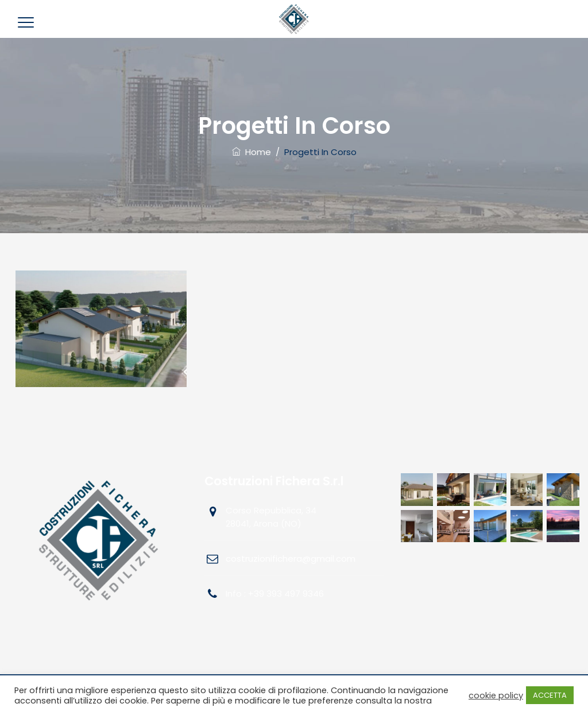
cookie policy (496, 695)
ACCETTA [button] (550, 695)
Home (252, 152)
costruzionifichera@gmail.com (291, 559)
